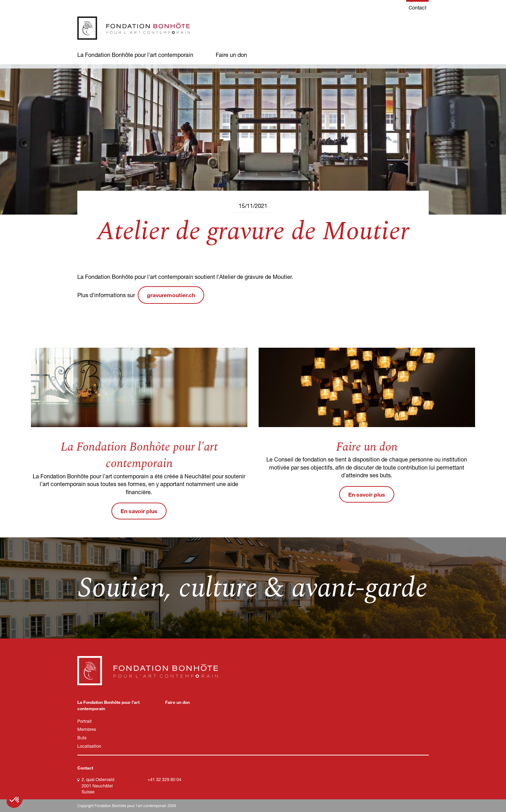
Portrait (85, 721)
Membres (87, 729)
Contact (417, 8)
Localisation (89, 746)
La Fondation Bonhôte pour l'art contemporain (135, 55)
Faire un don (231, 55)
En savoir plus (139, 511)
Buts (82, 738)
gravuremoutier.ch (171, 295)
